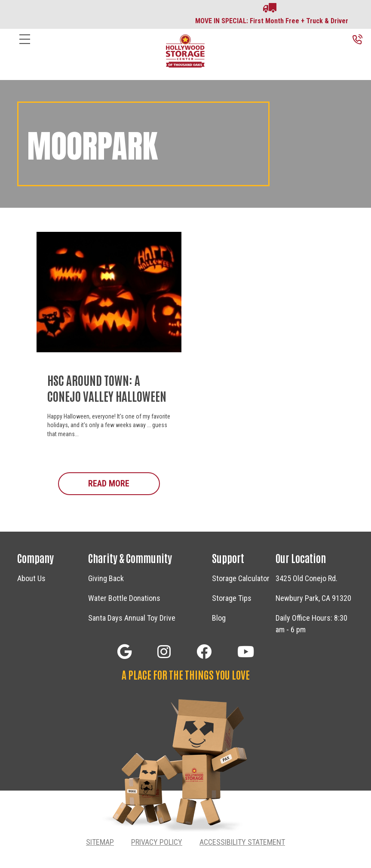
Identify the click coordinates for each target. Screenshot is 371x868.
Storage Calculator (241, 578)
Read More (124, 483)
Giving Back (106, 578)
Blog (219, 618)
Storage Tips (232, 598)
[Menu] (25, 46)
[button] (124, 651)
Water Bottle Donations (124, 598)
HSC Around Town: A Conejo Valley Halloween (107, 388)
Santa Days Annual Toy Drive (132, 618)
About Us (31, 578)
